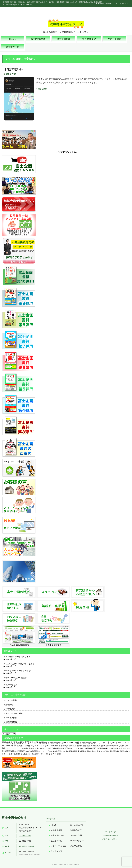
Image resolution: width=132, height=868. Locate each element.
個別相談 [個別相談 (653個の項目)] (87, 746)
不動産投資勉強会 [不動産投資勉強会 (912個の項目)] (88, 743)
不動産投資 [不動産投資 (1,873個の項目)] (7, 742)
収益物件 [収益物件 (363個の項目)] (115, 748)
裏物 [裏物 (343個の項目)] (121, 748)
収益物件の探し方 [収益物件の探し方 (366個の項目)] (104, 748)
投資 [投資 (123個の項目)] (19, 754)
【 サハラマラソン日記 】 (66, 152)
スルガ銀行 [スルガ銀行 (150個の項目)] (105, 751)
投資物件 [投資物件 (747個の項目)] (21, 746)
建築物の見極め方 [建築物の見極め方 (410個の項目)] (29, 748)
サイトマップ (122, 3)
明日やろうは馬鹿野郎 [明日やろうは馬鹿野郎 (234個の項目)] (30, 751)
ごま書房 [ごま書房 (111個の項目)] (24, 754)
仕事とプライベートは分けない (19, 671)
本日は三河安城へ (14, 69)
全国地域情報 (11, 722)
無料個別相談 (56, 830)
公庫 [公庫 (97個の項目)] (51, 754)
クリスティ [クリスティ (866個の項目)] (102, 743)
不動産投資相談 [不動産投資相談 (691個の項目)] (65, 746)
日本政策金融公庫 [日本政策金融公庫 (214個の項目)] (54, 751)
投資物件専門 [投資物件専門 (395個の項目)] (63, 748)
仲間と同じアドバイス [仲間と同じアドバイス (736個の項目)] (35, 746)
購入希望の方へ (57, 835)
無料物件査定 (76, 830)
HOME (54, 825)
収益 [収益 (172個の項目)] (99, 751)
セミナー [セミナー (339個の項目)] (127, 748)
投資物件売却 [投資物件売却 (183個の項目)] (91, 751)
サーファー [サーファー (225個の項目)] (43, 751)
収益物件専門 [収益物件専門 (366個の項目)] (91, 748)
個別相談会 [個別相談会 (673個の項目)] (77, 746)
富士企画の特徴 (77, 825)
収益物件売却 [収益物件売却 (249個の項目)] (17, 751)
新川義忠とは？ (12, 685)
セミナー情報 (11, 700)
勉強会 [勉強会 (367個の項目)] (82, 748)
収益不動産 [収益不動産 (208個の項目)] (82, 751)
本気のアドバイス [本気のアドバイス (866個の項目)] (116, 743)
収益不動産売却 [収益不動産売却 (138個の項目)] (122, 751)
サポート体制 (76, 835)
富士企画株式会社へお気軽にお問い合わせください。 (66, 32)
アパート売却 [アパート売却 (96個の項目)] (57, 754)
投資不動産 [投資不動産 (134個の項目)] (13, 754)
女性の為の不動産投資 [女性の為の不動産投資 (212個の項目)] (69, 751)
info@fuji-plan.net (26, 846)
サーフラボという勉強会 (16, 678)
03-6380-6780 (25, 836)
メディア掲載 (11, 718)
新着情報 (9, 705)
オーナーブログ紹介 (14, 713)
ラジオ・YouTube (58, 846)
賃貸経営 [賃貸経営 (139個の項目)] (113, 751)
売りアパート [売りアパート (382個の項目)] (74, 748)
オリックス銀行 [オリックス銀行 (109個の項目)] (33, 754)
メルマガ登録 (76, 846)
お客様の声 (10, 709)
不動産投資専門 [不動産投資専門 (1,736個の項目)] (21, 743)
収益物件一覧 (56, 841)
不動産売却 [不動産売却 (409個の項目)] (41, 748)
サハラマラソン (77, 841)
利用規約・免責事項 (104, 3)
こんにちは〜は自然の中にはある (20, 664)
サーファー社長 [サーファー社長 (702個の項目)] (51, 746)
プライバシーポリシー (110, 839)
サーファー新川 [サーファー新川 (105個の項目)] (43, 754)
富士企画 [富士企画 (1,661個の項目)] (34, 743)
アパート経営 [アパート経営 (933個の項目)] (73, 743)
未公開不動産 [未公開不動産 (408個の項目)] (51, 748)
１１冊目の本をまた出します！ (19, 657)
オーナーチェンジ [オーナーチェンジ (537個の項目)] (14, 748)
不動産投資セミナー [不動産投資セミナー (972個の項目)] (57, 743)
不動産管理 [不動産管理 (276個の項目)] (6, 751)
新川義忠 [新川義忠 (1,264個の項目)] (43, 743)
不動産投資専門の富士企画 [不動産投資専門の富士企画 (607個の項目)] (102, 746)
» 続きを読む (42, 89)
